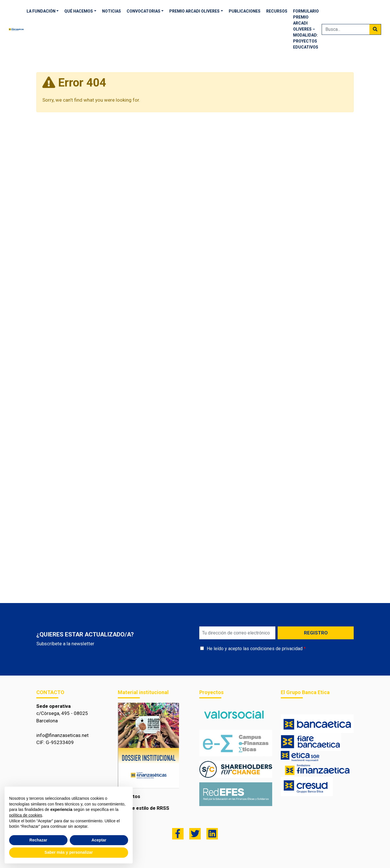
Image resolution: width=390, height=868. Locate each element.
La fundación (41, 11)
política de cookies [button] (26, 815)
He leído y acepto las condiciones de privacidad (255, 649)
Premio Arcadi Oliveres (194, 11)
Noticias (112, 11)
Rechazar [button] (38, 840)
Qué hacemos (79, 11)
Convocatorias (144, 11)
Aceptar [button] (99, 840)
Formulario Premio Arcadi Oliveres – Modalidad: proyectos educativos (306, 29)
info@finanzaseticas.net (62, 735)
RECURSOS (277, 11)
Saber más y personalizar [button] (69, 852)
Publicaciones (245, 11)
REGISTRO (316, 633)
